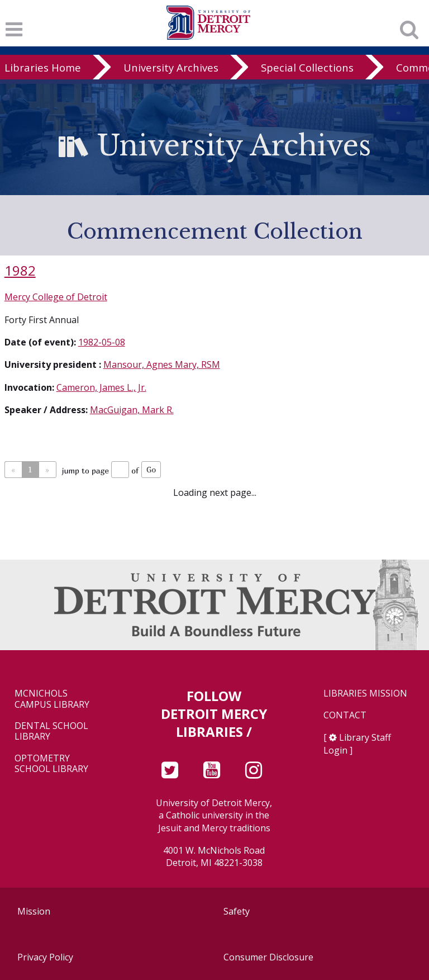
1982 (20, 270)
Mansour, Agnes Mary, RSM (162, 364)
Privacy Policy (45, 957)
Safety (237, 911)
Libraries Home (43, 67)
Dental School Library (51, 731)
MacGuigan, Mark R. (132, 410)
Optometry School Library (51, 764)
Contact (345, 715)
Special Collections (307, 67)
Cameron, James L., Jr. (101, 387)
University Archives (171, 67)
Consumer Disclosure (268, 957)
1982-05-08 (102, 342)
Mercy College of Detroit (56, 297)
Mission (34, 911)
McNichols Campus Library (52, 699)
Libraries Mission (365, 693)
